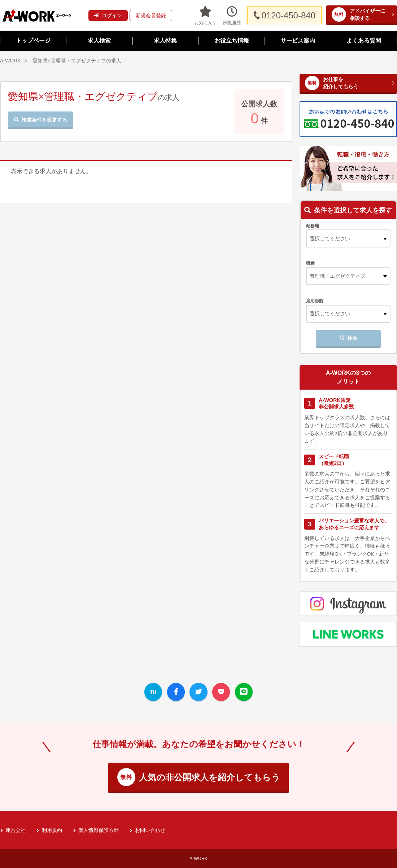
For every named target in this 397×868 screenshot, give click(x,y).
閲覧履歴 (232, 15)
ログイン (108, 16)
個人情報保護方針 (99, 830)
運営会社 (16, 830)
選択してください (330, 314)
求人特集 (165, 41)
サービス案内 (298, 41)
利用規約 (52, 830)
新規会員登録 (151, 16)
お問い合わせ (150, 830)
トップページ (33, 41)
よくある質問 (364, 41)
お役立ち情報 (232, 41)
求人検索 (99, 41)
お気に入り (205, 15)
